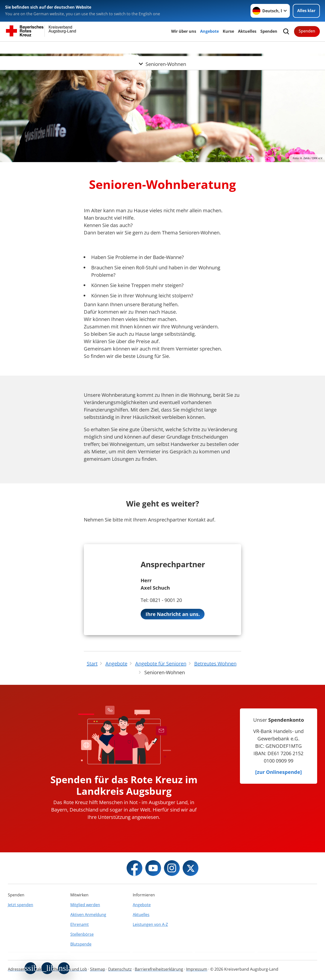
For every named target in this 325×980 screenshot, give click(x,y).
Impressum (197, 969)
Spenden (269, 31)
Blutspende (81, 944)
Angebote (209, 31)
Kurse (228, 31)
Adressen (17, 969)
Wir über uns (184, 31)
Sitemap (98, 969)
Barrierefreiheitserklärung (159, 969)
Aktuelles (247, 31)
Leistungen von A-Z (150, 924)
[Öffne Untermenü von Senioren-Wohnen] (162, 47)
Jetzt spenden (21, 905)
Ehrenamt (80, 924)
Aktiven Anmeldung (88, 915)
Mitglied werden (85, 905)
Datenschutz (120, 969)
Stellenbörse (82, 934)
